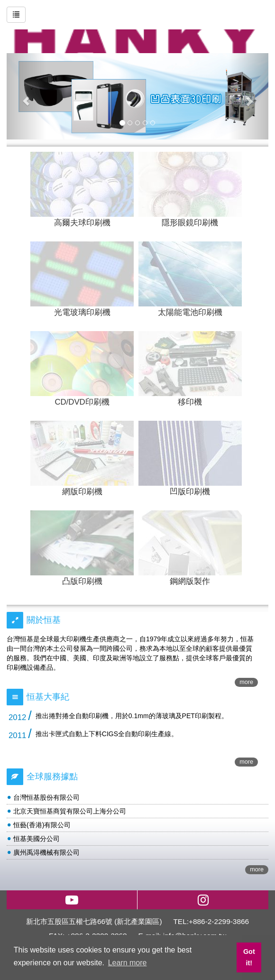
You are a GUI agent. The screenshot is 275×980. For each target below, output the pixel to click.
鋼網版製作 (190, 581)
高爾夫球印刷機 (82, 223)
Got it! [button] (249, 957)
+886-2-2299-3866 (219, 921)
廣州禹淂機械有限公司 (46, 852)
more (246, 682)
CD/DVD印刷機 (82, 402)
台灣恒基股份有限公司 (46, 797)
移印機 (190, 402)
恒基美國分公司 (37, 839)
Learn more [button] (128, 963)
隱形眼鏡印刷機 (190, 223)
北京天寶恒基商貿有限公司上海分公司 (70, 811)
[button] (26, 96)
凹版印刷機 (190, 492)
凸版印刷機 (82, 581)
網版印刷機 (82, 492)
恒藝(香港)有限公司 (42, 825)
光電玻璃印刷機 (82, 312)
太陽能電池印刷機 (190, 312)
